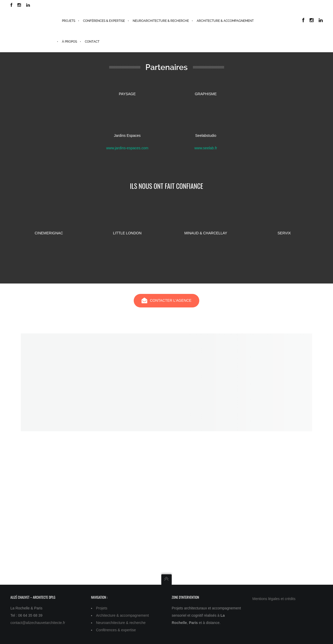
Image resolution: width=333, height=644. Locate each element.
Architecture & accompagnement (122, 615)
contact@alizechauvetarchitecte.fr (38, 623)
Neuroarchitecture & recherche (121, 623)
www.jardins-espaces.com (127, 148)
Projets (102, 608)
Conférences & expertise (116, 630)
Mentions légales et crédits (274, 599)
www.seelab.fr (206, 148)
